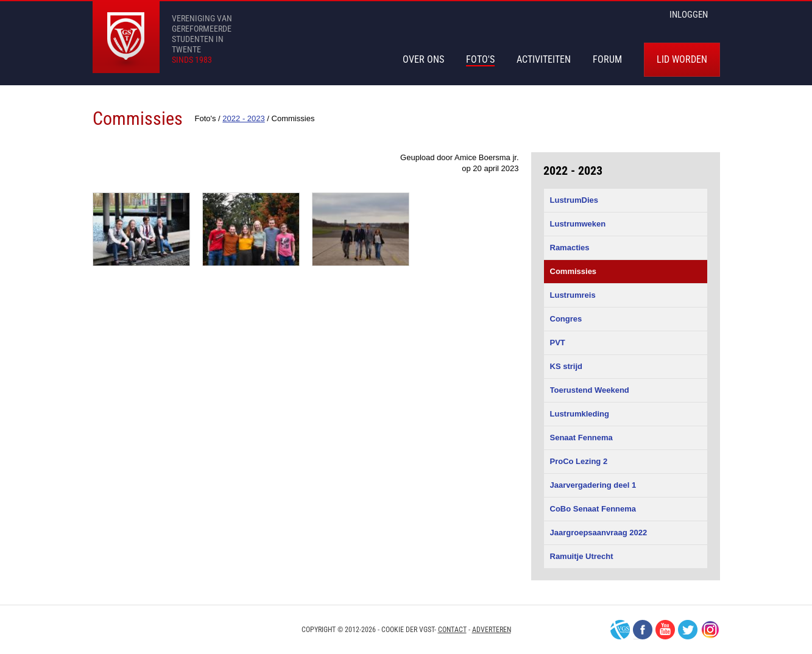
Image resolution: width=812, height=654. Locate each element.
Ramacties (570, 248)
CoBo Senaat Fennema (593, 509)
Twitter (688, 630)
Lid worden (682, 59)
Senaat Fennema (581, 438)
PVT (558, 343)
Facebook (643, 630)
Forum (607, 59)
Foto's (480, 59)
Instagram (710, 630)
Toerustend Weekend (590, 390)
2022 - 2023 (573, 171)
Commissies (574, 271)
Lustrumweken (578, 224)
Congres (566, 319)
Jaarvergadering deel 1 (593, 485)
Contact (452, 630)
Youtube (665, 630)
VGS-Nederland (620, 630)
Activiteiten (544, 59)
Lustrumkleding (580, 414)
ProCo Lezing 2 (579, 461)
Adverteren (492, 630)
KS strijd (566, 366)
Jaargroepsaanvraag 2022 (599, 533)
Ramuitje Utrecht (582, 556)
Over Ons (423, 59)
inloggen (689, 15)
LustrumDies (574, 200)
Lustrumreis (573, 295)
